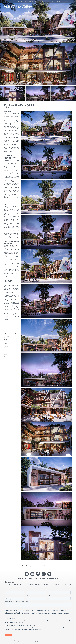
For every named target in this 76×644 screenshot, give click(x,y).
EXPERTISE (31, 1)
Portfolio (38, 1)
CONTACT (66, 1)
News (25, 1)
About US (59, 1)
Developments (46, 1)
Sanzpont (20, 1)
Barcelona (20, 584)
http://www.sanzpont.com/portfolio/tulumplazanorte (41, 566)
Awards (53, 1)
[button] (70, 1)
